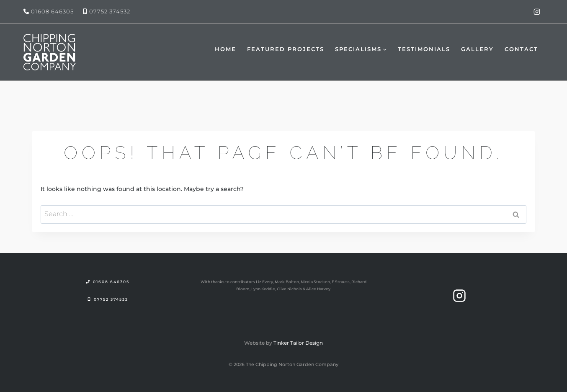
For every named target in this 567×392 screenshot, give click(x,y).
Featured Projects (286, 49)
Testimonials (424, 49)
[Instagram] (537, 12)
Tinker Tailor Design (298, 343)
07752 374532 (110, 11)
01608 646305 (52, 11)
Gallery (477, 49)
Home (226, 49)
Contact (521, 49)
